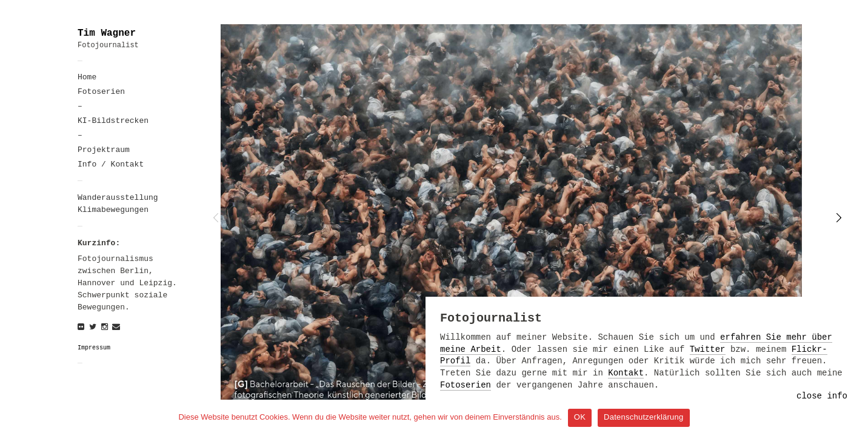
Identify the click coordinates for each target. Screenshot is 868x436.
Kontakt (626, 373)
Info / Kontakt (111, 164)
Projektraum (104, 150)
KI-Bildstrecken (113, 121)
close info (822, 396)
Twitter (708, 349)
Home (87, 77)
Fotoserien (101, 92)
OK (580, 417)
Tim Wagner (107, 33)
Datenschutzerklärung (643, 417)
